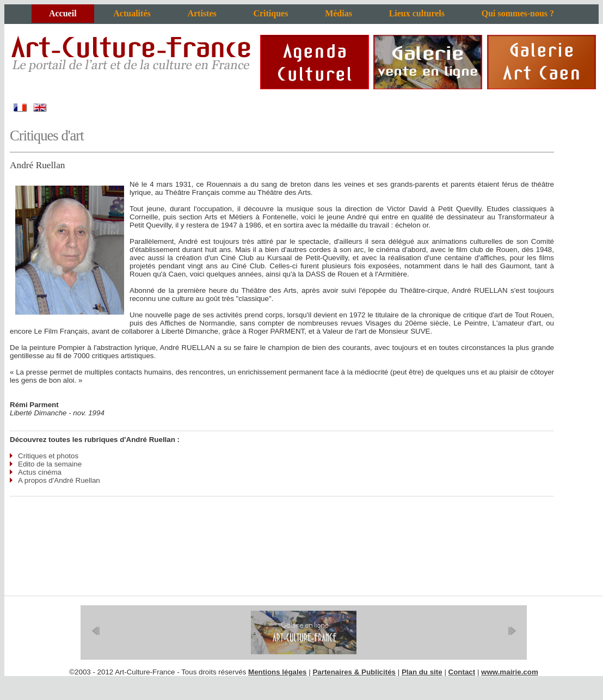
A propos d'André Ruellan (59, 480)
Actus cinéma (40, 472)
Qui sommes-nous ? (518, 13)
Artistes (202, 13)
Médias (339, 13)
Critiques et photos (48, 456)
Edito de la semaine (50, 464)
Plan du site (422, 672)
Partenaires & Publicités (354, 672)
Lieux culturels (417, 13)
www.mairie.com (510, 672)
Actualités (132, 13)
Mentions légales (277, 672)
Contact (462, 672)
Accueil (63, 13)
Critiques (270, 13)
